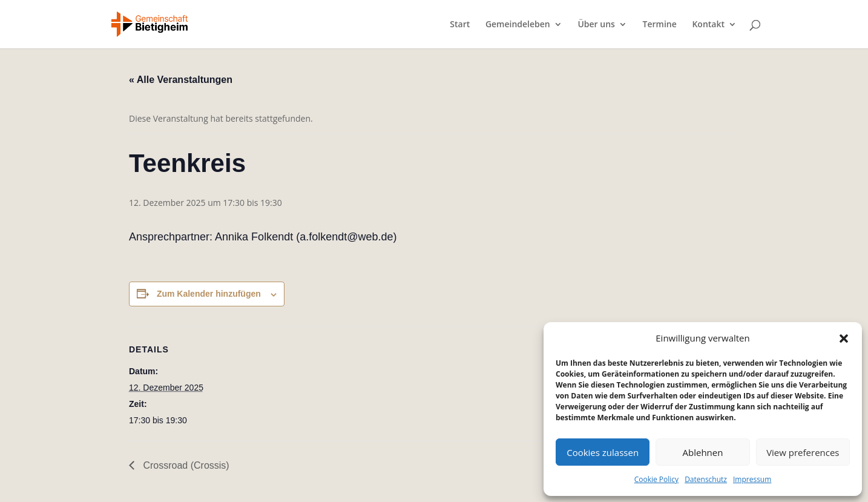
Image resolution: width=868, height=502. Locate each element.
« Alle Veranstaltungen (181, 80)
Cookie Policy (656, 479)
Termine (660, 25)
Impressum (752, 479)
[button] (844, 339)
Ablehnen (703, 452)
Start (460, 25)
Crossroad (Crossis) (185, 465)
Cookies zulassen (603, 452)
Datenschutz (706, 479)
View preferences (803, 452)
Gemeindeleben (518, 25)
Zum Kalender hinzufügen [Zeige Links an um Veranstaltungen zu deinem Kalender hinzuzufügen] (209, 294)
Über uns (596, 25)
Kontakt (708, 25)
